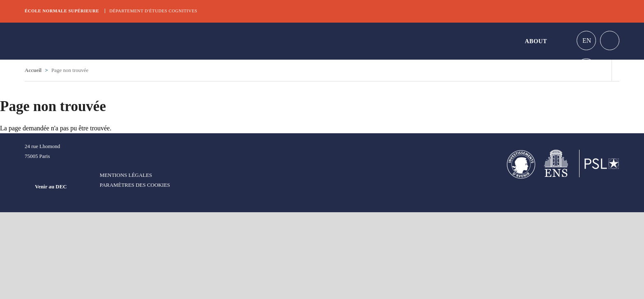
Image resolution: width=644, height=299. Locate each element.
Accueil (33, 70)
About (536, 41)
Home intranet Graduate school (610, 41)
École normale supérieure (62, 11)
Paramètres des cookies (135, 185)
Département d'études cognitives (153, 11)
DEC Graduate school (86, 41)
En (587, 41)
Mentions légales (126, 175)
